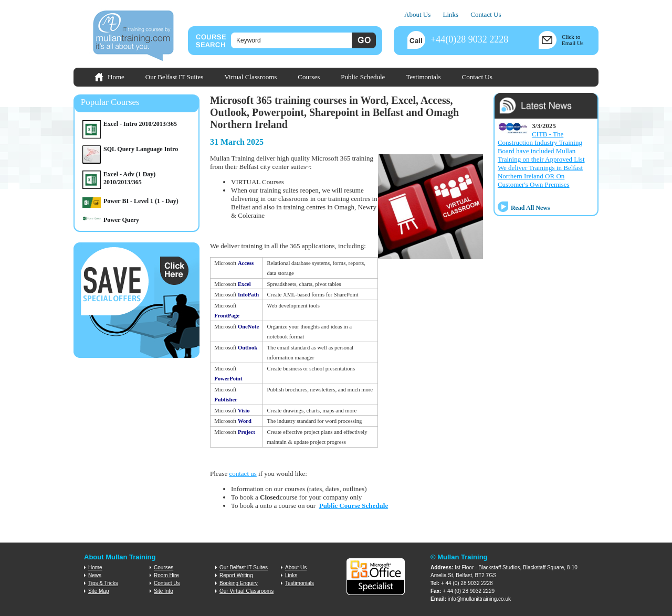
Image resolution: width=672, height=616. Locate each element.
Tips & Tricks (103, 583)
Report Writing (236, 575)
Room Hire (166, 575)
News (95, 575)
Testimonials (423, 77)
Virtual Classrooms (250, 77)
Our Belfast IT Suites (175, 77)
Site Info (164, 591)
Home (116, 77)
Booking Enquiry (239, 583)
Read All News (531, 208)
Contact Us (486, 14)
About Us (417, 14)
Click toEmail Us (573, 40)
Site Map (98, 591)
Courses (309, 77)
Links (450, 14)
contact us (243, 474)
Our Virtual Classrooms (246, 591)
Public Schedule (363, 77)
